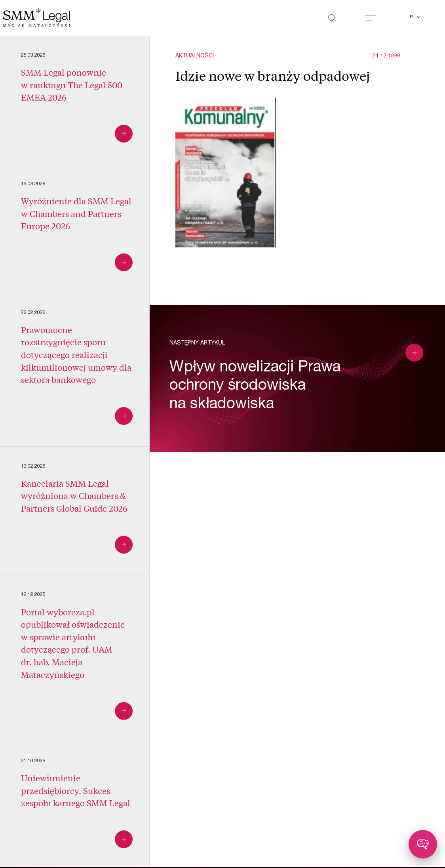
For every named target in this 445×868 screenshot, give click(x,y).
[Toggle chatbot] (423, 844)
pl (413, 17)
